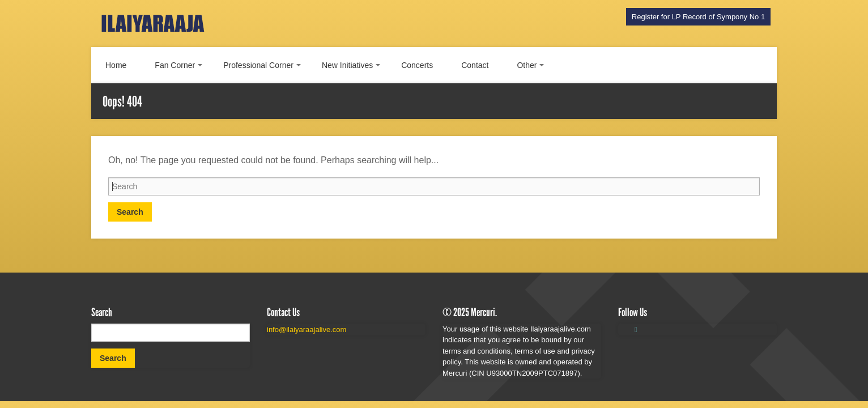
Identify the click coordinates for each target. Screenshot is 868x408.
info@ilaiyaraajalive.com (307, 330)
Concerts (417, 65)
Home (116, 65)
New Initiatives (347, 65)
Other (527, 65)
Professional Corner (258, 65)
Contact (475, 65)
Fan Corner (175, 65)
